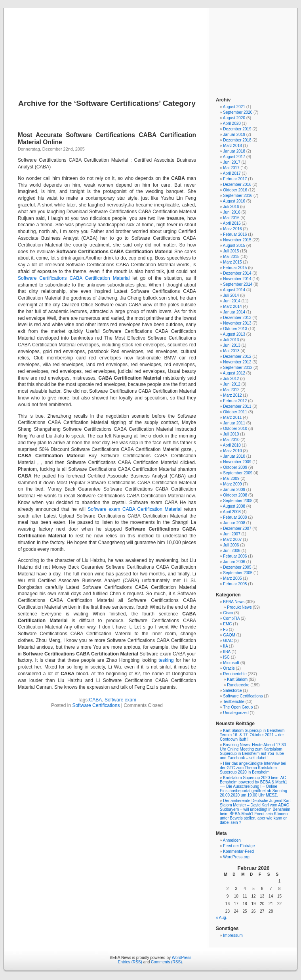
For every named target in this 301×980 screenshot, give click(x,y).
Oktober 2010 (235, 429)
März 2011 (232, 417)
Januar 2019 (234, 135)
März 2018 (232, 146)
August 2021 (234, 107)
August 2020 (234, 118)
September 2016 (238, 196)
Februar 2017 (235, 179)
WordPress (182, 958)
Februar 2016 (235, 234)
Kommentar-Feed (238, 851)
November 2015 (237, 240)
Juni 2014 (231, 301)
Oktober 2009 (235, 467)
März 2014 (232, 307)
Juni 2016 (231, 212)
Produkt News (239, 607)
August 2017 (234, 157)
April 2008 (232, 512)
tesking (166, 660)
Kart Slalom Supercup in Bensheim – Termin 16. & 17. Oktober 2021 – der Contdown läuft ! (254, 735)
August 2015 (234, 245)
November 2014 (237, 279)
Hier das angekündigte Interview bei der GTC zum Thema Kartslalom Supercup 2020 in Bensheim (253, 768)
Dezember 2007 (237, 528)
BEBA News (150, 44)
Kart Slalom (237, 679)
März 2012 (232, 395)
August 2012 (234, 373)
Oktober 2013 (235, 329)
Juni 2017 (231, 162)
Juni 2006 (231, 551)
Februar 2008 (235, 517)
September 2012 (238, 368)
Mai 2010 (231, 440)
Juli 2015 (231, 251)
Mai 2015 (231, 257)
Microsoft (231, 663)
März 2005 (232, 578)
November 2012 (237, 362)
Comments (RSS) (166, 962)
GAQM (229, 635)
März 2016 (232, 229)
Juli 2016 (231, 207)
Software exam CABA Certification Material (134, 509)
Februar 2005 (235, 584)
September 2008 (238, 501)
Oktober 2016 (235, 190)
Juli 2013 (231, 340)
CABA (96, 700)
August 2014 (234, 290)
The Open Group (238, 707)
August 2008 (234, 506)
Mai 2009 (231, 479)
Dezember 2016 (237, 184)
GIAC (228, 641)
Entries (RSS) (130, 962)
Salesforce (232, 691)
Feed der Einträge (239, 846)
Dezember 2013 (237, 318)
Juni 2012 (231, 384)
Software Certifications (96, 705)
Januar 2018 (234, 151)
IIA (225, 646)
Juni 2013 (231, 345)
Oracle (229, 668)
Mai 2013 (231, 351)
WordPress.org (236, 857)
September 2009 (238, 473)
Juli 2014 (231, 295)
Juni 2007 (231, 534)
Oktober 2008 (235, 495)
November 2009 (237, 462)
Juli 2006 (231, 545)
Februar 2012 (235, 401)
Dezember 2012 (237, 356)
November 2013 (237, 323)
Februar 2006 (235, 556)
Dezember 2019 (237, 129)
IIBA (227, 652)
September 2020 (238, 112)
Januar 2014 (234, 312)
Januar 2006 (234, 562)
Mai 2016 (231, 218)
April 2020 (232, 123)
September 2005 (238, 573)
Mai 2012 (231, 390)
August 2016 (234, 201)
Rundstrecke (238, 685)
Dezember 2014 (237, 273)
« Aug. (221, 918)
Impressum (233, 935)
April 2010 (232, 445)
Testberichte (234, 702)
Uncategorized (236, 713)
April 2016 (232, 223)
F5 (225, 629)
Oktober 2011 (235, 412)
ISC (226, 657)
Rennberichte (235, 674)
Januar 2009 (234, 490)
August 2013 (234, 334)
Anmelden (232, 840)
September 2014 (238, 284)
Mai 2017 (231, 168)
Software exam (120, 700)
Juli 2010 (231, 434)
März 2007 (232, 540)
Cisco (228, 613)
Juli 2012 (231, 379)
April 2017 (232, 173)
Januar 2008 (234, 523)
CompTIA (231, 618)
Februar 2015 (235, 268)
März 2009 (232, 484)
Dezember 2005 (237, 567)
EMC (227, 624)
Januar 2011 (234, 423)
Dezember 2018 (237, 140)
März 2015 (232, 262)
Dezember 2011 (237, 406)
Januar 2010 (234, 456)
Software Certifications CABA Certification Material (74, 278)
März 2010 (232, 451)
